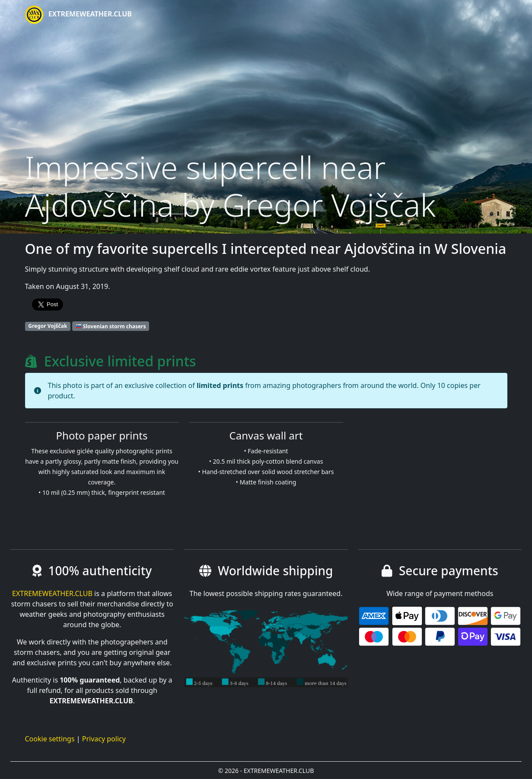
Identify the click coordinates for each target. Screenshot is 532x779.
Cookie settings (50, 739)
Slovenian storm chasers (111, 326)
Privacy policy (104, 739)
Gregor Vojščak (48, 326)
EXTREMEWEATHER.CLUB (78, 15)
